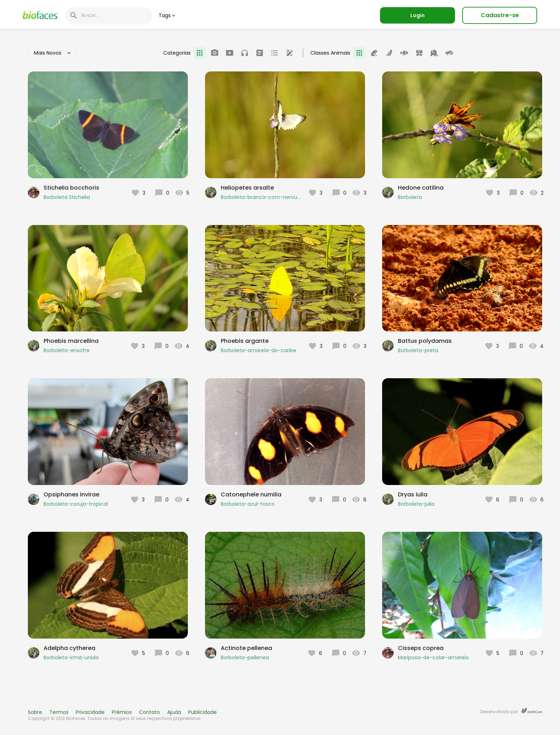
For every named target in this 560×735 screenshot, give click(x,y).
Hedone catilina (421, 188)
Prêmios (122, 712)
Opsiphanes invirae (71, 494)
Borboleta (410, 197)
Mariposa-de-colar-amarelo (433, 657)
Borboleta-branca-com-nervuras (261, 197)
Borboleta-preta (418, 350)
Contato (149, 712)
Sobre (35, 712)
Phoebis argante (245, 341)
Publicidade (202, 712)
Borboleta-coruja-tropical (76, 504)
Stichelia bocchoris (71, 188)
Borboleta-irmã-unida (71, 657)
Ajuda (174, 712)
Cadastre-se (500, 15)
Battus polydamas (425, 341)
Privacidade (90, 712)
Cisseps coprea (421, 648)
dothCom (532, 711)
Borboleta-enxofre (67, 350)
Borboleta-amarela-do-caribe (259, 350)
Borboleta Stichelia (67, 197)
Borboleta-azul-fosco (248, 504)
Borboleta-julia (416, 504)
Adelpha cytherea (69, 648)
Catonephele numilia (251, 494)
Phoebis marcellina (71, 341)
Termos (59, 712)
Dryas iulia (413, 494)
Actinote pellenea (246, 648)
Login (417, 15)
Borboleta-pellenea (245, 657)
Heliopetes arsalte (247, 188)
